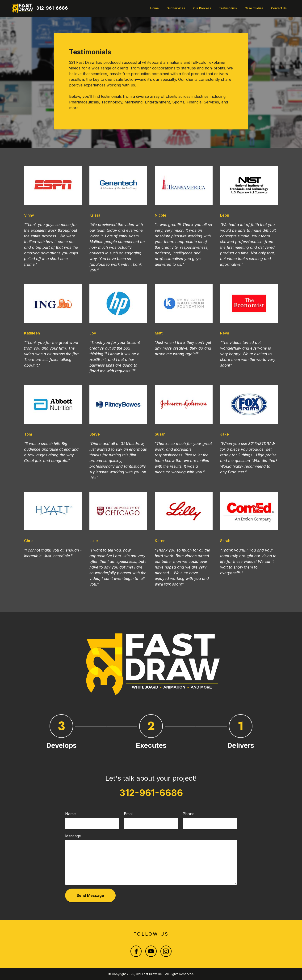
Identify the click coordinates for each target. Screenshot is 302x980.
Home (155, 8)
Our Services (176, 8)
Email (129, 814)
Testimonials (228, 8)
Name (70, 814)
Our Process (202, 8)
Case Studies (254, 8)
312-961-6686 (52, 8)
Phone (189, 814)
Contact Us (279, 8)
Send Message (90, 895)
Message (73, 836)
